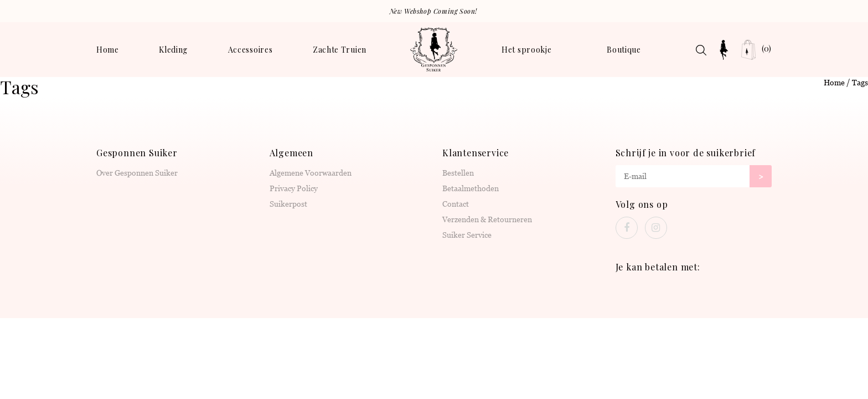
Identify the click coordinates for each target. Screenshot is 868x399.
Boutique (624, 50)
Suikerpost (288, 204)
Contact (456, 204)
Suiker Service (467, 235)
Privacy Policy (294, 188)
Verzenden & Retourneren (487, 219)
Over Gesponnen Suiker (137, 173)
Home (108, 50)
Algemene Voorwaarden (311, 173)
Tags (860, 83)
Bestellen (458, 173)
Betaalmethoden (471, 188)
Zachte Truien (340, 50)
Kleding (173, 50)
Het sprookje (526, 50)
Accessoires (250, 50)
